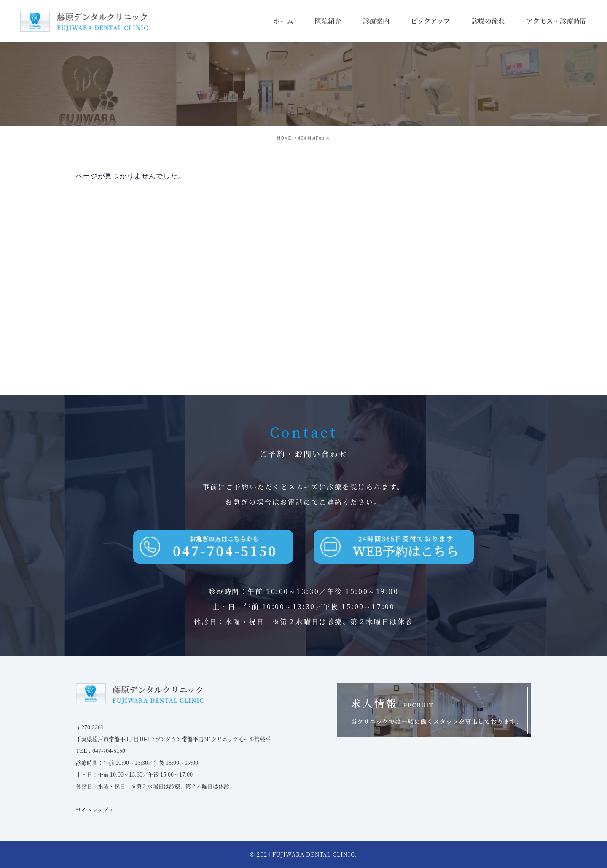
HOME (285, 138)
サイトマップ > (94, 810)
